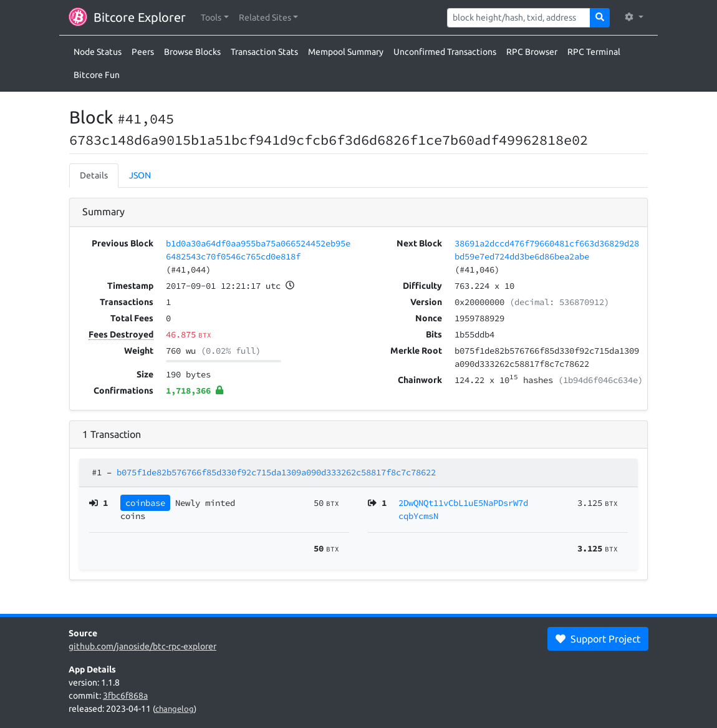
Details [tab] (94, 175)
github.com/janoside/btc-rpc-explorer (142, 646)
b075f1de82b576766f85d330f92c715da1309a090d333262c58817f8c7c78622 (276, 472)
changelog (175, 709)
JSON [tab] (140, 175)
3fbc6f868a (125, 696)
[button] (215, 18)
